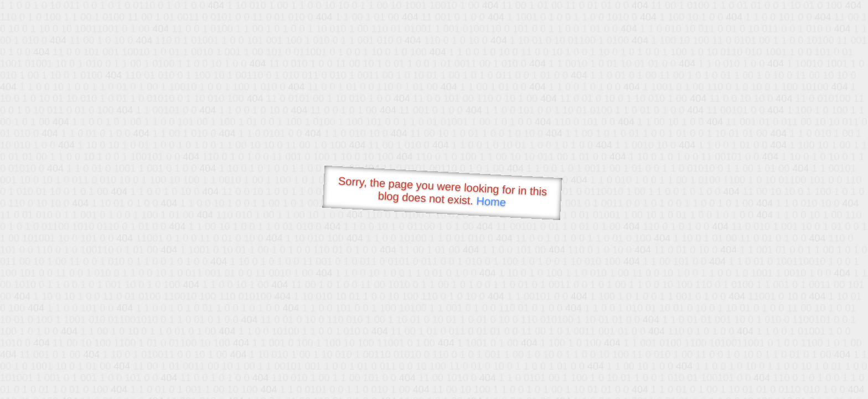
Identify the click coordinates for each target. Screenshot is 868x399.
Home (491, 201)
